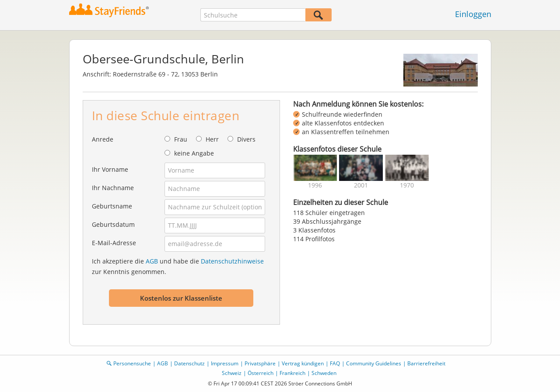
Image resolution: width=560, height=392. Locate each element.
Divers (246, 139)
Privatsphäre (260, 363)
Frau (181, 139)
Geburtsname (112, 206)
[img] (315, 168)
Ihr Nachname (113, 188)
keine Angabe (194, 153)
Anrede (103, 139)
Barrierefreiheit (426, 363)
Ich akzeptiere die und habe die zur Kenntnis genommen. (178, 266)
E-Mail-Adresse (114, 243)
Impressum (225, 363)
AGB (152, 261)
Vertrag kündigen (303, 363)
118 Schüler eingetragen (329, 213)
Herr (212, 139)
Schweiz (232, 373)
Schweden (324, 373)
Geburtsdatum (113, 224)
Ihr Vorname (110, 169)
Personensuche (132, 363)
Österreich (261, 373)
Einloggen (473, 14)
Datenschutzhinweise (232, 261)
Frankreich (292, 373)
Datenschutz (189, 363)
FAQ (335, 363)
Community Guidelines (374, 363)
